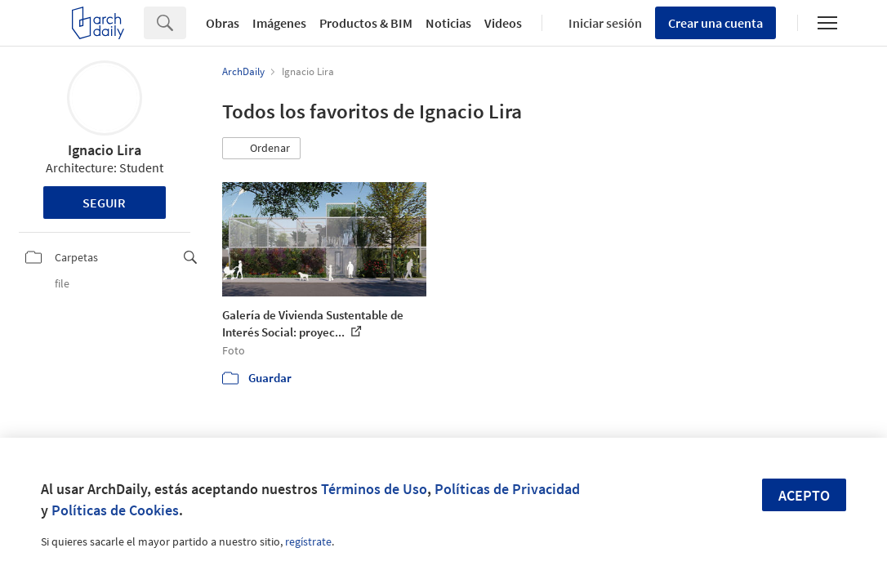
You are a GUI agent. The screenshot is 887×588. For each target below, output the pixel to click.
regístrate (308, 541)
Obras (223, 23)
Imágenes (279, 23)
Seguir (104, 203)
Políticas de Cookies (115, 510)
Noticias (448, 23)
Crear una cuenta (715, 23)
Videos (503, 23)
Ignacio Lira (105, 150)
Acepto (804, 495)
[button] (261, 149)
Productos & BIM (366, 23)
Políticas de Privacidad (507, 489)
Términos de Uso (374, 489)
